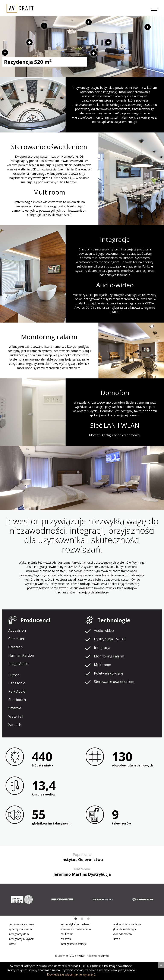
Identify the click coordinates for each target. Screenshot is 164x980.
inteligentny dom (19, 934)
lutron (116, 939)
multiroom (67, 934)
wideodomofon (122, 934)
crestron (66, 939)
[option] (22, 900)
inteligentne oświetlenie (127, 924)
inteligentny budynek (21, 939)
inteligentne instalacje (74, 944)
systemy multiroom (20, 929)
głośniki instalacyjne (125, 929)
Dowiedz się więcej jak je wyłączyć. (71, 974)
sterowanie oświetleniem (76, 929)
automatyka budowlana (75, 924)
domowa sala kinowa (21, 924)
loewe (12, 944)
